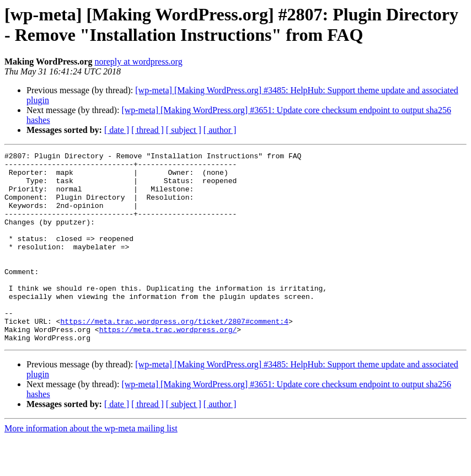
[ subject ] (184, 130)
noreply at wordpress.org (138, 61)
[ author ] (220, 130)
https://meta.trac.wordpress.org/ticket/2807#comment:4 (174, 356)
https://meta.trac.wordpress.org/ (168, 366)
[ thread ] (148, 130)
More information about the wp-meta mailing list (91, 466)
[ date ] (117, 130)
